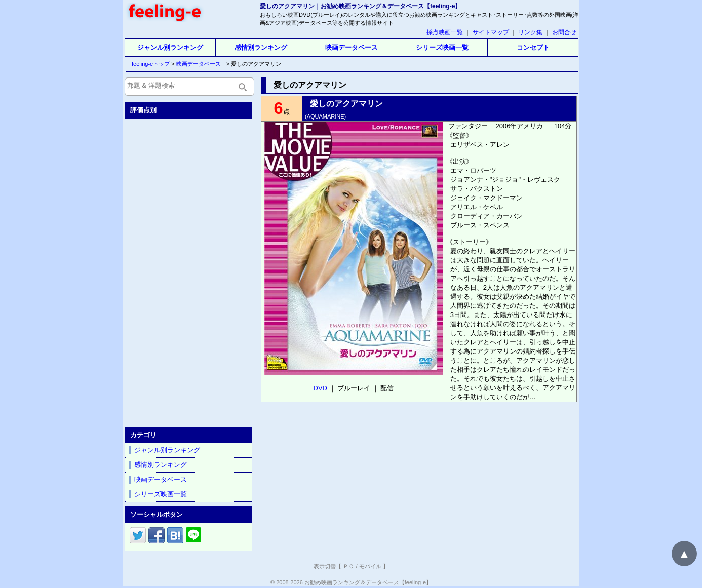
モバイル (370, 566)
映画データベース (352, 47)
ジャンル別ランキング (170, 47)
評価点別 (143, 110)
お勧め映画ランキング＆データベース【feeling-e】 (368, 582)
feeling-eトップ (149, 64)
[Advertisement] (189, 271)
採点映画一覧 (445, 32)
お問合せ (564, 32)
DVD (320, 388)
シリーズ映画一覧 (442, 47)
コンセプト (533, 47)
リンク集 (530, 32)
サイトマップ (491, 32)
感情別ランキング (261, 47)
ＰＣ (348, 566)
